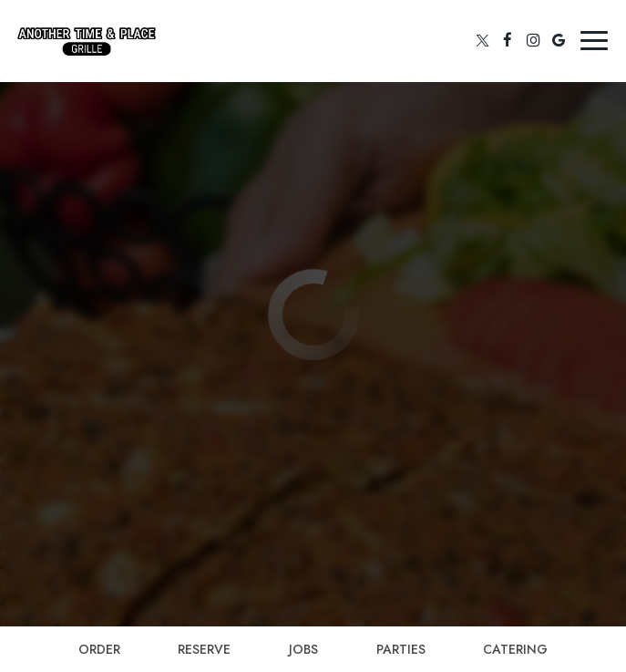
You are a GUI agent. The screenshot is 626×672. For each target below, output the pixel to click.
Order (99, 649)
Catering (515, 649)
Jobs (303, 649)
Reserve (204, 649)
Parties (401, 649)
